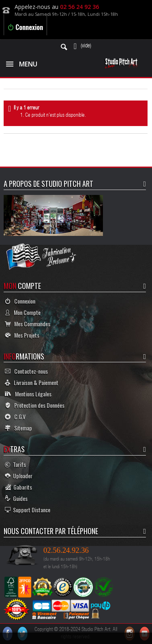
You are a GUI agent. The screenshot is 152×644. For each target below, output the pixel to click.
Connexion (25, 27)
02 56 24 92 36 (79, 7)
